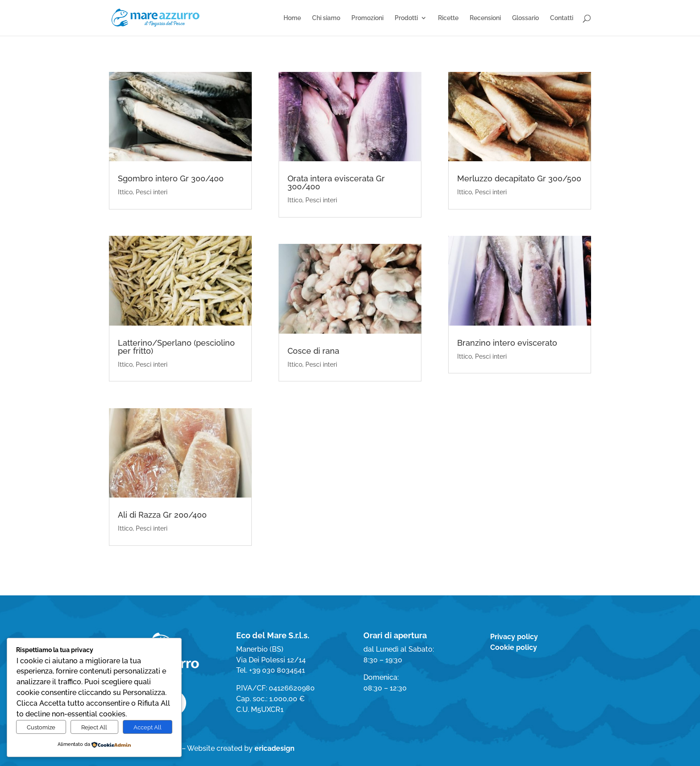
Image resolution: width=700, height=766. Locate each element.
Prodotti (406, 18)
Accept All (148, 727)
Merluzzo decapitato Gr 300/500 (519, 178)
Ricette (448, 18)
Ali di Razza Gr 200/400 (162, 515)
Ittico (125, 192)
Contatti (562, 18)
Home (292, 18)
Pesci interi (152, 192)
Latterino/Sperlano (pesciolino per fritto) (176, 347)
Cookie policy (514, 647)
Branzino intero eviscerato (507, 343)
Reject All (94, 727)
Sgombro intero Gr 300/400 (171, 178)
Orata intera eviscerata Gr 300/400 (336, 182)
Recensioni (485, 18)
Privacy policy (514, 637)
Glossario (525, 18)
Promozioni (367, 18)
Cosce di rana (313, 351)
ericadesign (275, 748)
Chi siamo (326, 18)
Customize (41, 727)
